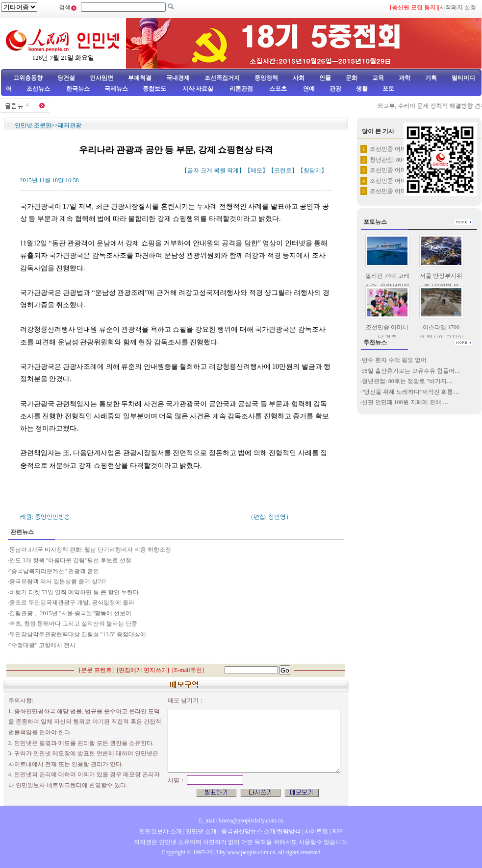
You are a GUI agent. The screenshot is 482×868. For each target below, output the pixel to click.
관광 (335, 89)
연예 (308, 89)
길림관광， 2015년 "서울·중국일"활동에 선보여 (71, 613)
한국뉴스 (78, 89)
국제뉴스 (116, 89)
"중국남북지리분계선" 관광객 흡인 (54, 571)
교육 (378, 78)
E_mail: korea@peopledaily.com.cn (241, 820)
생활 (362, 89)
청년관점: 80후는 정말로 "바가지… (407, 381)
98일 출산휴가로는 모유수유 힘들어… (411, 371)
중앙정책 (266, 78)
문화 (352, 78)
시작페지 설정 (458, 7)
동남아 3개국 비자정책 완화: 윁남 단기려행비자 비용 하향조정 (90, 550)
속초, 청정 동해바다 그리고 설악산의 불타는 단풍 (73, 624)
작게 (233, 170)
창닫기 (312, 170)
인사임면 (101, 78)
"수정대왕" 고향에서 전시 (43, 645)
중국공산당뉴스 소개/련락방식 (261, 831)
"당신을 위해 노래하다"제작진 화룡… (411, 392)
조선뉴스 (39, 89)
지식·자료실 (199, 89)
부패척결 (140, 78)
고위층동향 (28, 78)
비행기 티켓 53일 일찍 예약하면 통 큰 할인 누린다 (74, 592)
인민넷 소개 (201, 831)
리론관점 (241, 89)
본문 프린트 (96, 670)
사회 (299, 78)
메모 (256, 170)
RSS (338, 831)
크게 (206, 170)
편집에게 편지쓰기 (143, 670)
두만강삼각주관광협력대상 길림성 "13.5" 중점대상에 (78, 634)
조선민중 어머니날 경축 (401, 149)
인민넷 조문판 (33, 125)
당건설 (66, 78)
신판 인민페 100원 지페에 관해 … (405, 402)
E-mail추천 (188, 670)
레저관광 (70, 125)
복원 (220, 170)
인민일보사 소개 (161, 831)
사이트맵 (316, 831)
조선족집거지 (222, 78)
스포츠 (277, 89)
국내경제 (178, 78)
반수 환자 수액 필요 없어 (394, 360)
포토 (388, 89)
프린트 (283, 170)
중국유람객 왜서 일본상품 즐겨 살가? (58, 581)
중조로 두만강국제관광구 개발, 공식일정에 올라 (73, 603)
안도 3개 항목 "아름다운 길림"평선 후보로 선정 (71, 560)
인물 (325, 78)
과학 (405, 78)
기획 (431, 78)
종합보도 (154, 89)
